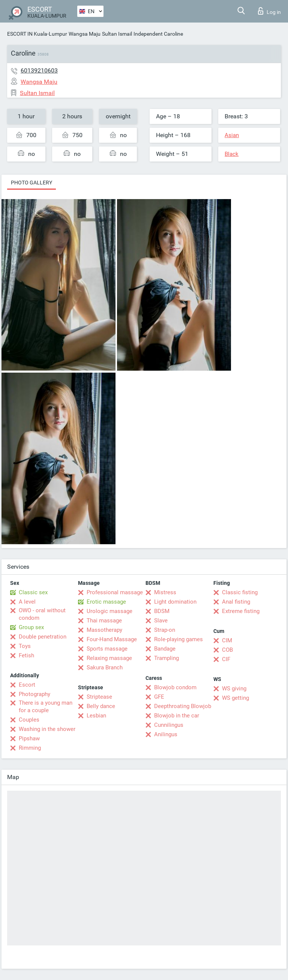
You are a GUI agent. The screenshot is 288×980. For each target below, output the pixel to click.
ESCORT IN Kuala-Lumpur (37, 34)
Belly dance (101, 706)
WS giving (234, 689)
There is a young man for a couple (46, 707)
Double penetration (43, 637)
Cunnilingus (169, 725)
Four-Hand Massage (112, 639)
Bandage (165, 649)
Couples (29, 720)
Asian (232, 135)
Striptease (99, 697)
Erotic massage (106, 602)
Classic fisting (240, 592)
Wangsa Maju (85, 34)
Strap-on (165, 630)
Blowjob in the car (177, 716)
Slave (161, 621)
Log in (269, 11)
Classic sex (33, 592)
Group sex (31, 627)
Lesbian (96, 716)
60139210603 (39, 70)
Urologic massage (109, 611)
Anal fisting (236, 602)
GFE (159, 697)
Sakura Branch (105, 667)
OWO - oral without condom (42, 614)
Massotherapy (104, 630)
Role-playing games (178, 639)
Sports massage (107, 649)
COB (227, 650)
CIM (227, 640)
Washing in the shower (47, 729)
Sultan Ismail (117, 34)
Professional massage (115, 592)
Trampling (166, 658)
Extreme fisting (241, 611)
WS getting (235, 698)
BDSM (162, 611)
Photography (34, 694)
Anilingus (166, 734)
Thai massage (104, 621)
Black (232, 154)
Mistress (165, 592)
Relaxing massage (109, 658)
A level (27, 602)
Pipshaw (29, 738)
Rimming (30, 748)
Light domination (175, 602)
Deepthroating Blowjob (183, 706)
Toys (25, 646)
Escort (27, 685)
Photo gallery (31, 183)
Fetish (26, 655)
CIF (226, 659)
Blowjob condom (175, 687)
